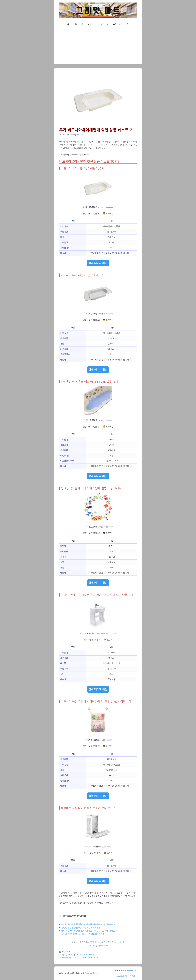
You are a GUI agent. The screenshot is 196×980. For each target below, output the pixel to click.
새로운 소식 (78, 24)
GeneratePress (91, 973)
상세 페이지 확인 (98, 263)
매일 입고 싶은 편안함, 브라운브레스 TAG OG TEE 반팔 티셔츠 (88, 931)
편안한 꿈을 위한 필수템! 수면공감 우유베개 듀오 (82, 928)
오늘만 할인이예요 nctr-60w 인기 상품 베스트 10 (83, 934)
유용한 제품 (118, 24)
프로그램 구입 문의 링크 (126, 976)
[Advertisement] (98, 47)
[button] (128, 24)
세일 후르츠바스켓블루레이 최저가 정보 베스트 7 (80, 955)
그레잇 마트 (104, 24)
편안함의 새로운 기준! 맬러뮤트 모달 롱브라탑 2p (80, 957)
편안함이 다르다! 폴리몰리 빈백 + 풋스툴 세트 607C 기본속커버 (88, 924)
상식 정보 (91, 24)
